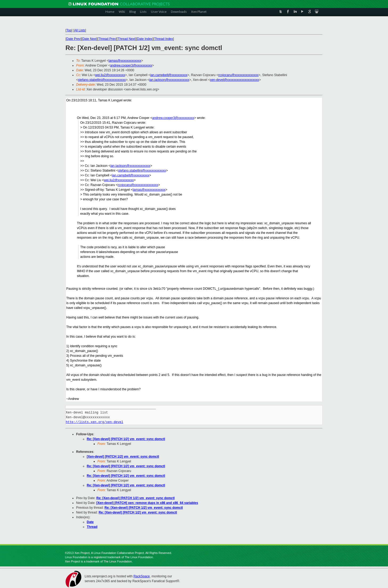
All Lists (80, 30)
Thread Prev (107, 39)
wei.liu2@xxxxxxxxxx (110, 75)
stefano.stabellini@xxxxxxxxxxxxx (102, 80)
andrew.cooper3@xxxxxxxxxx (131, 65)
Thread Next (126, 39)
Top (69, 30)
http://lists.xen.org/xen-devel (94, 422)
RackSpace (141, 576)
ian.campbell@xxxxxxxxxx (169, 75)
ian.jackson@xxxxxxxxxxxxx (169, 80)
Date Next (89, 39)
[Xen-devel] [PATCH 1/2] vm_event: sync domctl (123, 457)
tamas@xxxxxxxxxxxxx (125, 61)
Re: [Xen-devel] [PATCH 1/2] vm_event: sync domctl (126, 439)
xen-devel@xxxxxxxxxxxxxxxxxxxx (234, 80)
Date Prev (73, 39)
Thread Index (164, 39)
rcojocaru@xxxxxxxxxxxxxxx (238, 75)
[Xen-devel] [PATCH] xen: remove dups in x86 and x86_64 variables (147, 503)
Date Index (145, 39)
